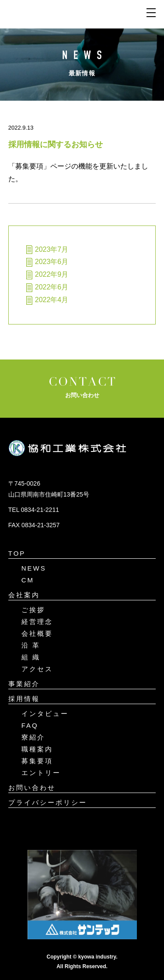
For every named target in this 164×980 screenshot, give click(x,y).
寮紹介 (33, 737)
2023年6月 (52, 262)
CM (28, 580)
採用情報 (24, 699)
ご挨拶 (33, 610)
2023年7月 (52, 249)
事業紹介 (24, 684)
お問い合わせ (32, 788)
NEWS (34, 568)
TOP (17, 553)
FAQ (30, 725)
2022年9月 (52, 274)
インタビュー (45, 714)
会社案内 (24, 595)
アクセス (37, 669)
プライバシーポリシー (48, 802)
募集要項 (37, 761)
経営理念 (37, 622)
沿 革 (31, 645)
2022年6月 (52, 287)
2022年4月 (52, 300)
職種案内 (37, 749)
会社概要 (37, 633)
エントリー (41, 773)
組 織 (31, 657)
